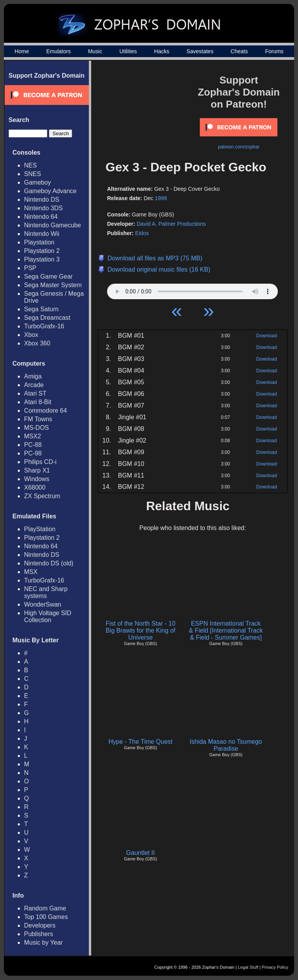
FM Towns (38, 419)
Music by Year (43, 943)
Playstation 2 (42, 251)
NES (30, 165)
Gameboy (37, 182)
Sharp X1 (37, 470)
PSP (30, 268)
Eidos (142, 233)
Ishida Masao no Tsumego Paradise (226, 745)
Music (95, 51)
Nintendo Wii (42, 234)
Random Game (45, 908)
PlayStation (40, 529)
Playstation (39, 242)
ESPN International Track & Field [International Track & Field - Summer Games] (226, 630)
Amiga (33, 376)
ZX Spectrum (42, 496)
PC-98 (33, 453)
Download (266, 336)
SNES (33, 174)
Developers (40, 925)
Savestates (200, 51)
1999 (161, 198)
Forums (274, 51)
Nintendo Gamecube (53, 225)
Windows (37, 479)
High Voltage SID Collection (48, 616)
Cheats (239, 51)
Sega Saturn (41, 309)
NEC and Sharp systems (46, 592)
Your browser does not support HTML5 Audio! (192, 289)
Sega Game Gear (48, 276)
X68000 (35, 487)
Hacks (162, 51)
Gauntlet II (140, 853)
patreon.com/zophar (239, 147)
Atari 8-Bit (38, 402)
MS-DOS (36, 428)
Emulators (58, 51)
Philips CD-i (40, 462)
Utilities (128, 51)
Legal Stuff (248, 967)
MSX (31, 572)
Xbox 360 (37, 343)
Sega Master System (53, 285)
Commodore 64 (45, 411)
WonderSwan (43, 604)
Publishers (39, 934)
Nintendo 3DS (43, 208)
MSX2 (33, 436)
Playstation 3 (42, 259)
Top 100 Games (46, 917)
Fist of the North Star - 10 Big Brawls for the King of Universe (140, 630)
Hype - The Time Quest (140, 742)
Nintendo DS (42, 200)
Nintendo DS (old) (49, 563)
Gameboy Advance (50, 191)
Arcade (34, 385)
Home (22, 51)
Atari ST (35, 393)
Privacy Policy (275, 967)
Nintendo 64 (41, 217)
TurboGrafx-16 (44, 326)
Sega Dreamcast (47, 318)
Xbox (31, 335)
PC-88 (33, 445)
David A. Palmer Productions (171, 224)
